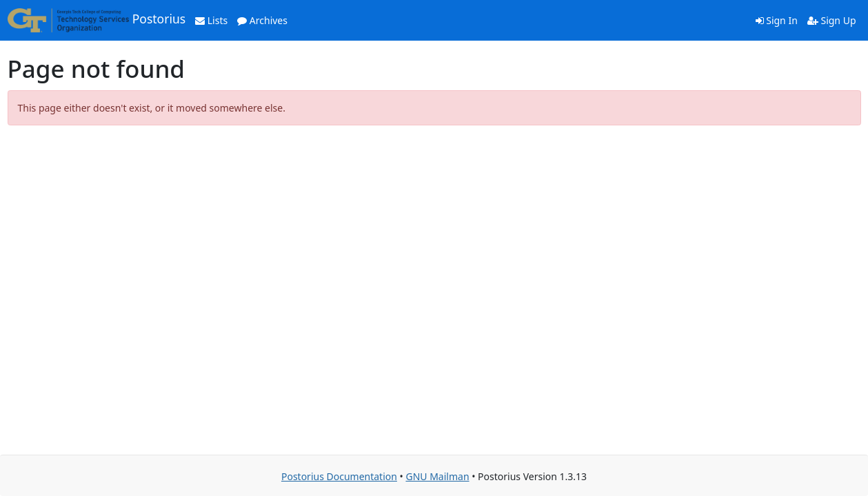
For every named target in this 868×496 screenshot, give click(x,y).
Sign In (777, 20)
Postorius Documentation (339, 476)
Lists (211, 20)
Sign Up (832, 20)
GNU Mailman (437, 476)
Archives (262, 20)
